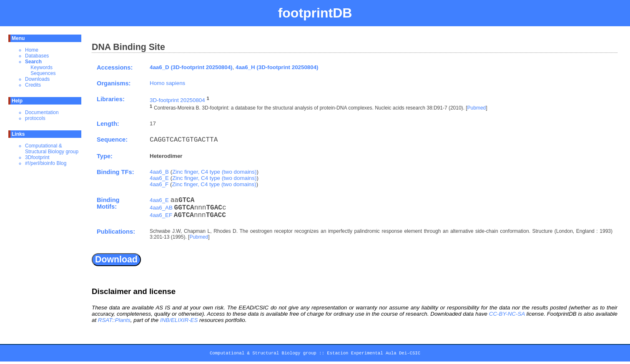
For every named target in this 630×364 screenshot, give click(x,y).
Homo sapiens (167, 83)
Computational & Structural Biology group (52, 149)
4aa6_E (159, 178)
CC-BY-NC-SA (507, 314)
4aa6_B (159, 172)
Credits (33, 85)
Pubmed (477, 108)
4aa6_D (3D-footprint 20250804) (191, 67)
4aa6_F (159, 184)
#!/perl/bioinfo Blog (46, 163)
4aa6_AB (161, 208)
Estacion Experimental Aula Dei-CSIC (374, 354)
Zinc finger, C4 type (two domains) (214, 172)
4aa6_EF (161, 215)
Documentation (42, 112)
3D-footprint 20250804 (177, 100)
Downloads (37, 79)
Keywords (41, 67)
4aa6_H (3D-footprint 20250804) (277, 67)
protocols (35, 118)
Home (32, 50)
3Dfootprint (37, 157)
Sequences (43, 73)
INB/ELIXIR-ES (179, 320)
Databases (37, 56)
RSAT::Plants (114, 320)
